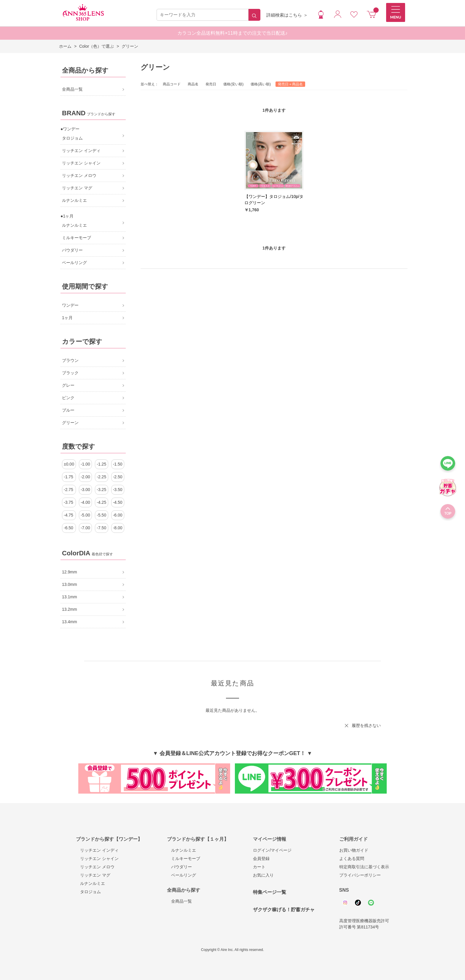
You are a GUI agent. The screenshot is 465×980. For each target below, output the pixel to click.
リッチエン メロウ (95, 867)
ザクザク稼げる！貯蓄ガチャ (284, 910)
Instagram (345, 903)
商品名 (193, 84)
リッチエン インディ (97, 850)
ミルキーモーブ (184, 859)
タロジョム (88, 892)
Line (371, 903)
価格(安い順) (233, 84)
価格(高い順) (261, 84)
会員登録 (261, 859)
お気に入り (263, 875)
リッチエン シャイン (97, 859)
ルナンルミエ (90, 883)
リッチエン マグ (93, 875)
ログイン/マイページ (272, 850)
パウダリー (179, 867)
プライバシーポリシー (360, 875)
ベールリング (181, 875)
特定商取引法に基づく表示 (364, 867)
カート (259, 867)
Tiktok (358, 903)
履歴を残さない (366, 725)
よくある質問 (352, 859)
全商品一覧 (179, 901)
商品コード (172, 84)
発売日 (211, 84)
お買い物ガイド (354, 850)
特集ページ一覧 (270, 892)
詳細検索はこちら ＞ (287, 15)
